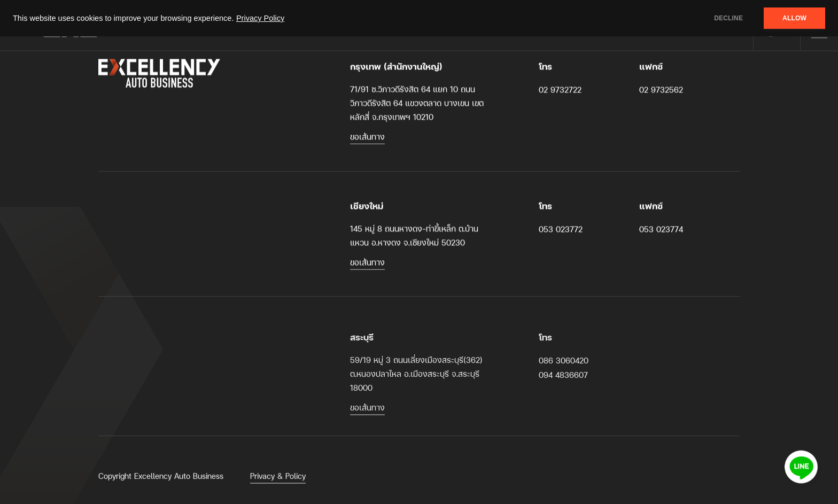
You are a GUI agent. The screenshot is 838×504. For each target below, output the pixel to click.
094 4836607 (563, 379)
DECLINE (728, 18)
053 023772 (561, 228)
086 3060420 (564, 365)
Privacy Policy (260, 18)
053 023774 (661, 228)
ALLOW (794, 18)
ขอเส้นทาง (367, 137)
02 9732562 (661, 90)
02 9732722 (560, 90)
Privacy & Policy (278, 480)
